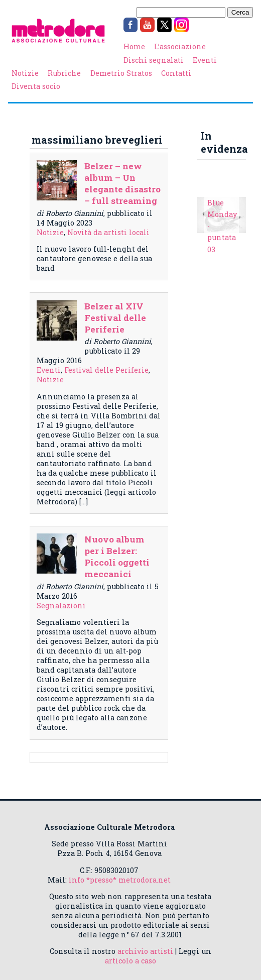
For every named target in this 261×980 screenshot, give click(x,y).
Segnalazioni (61, 606)
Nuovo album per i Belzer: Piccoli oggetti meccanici (117, 557)
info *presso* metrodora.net (120, 880)
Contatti (176, 73)
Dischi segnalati (154, 60)
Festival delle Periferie (106, 370)
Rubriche (64, 73)
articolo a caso (130, 961)
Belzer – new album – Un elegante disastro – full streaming (122, 183)
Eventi (205, 60)
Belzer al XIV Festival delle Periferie (115, 318)
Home (134, 46)
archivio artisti (145, 951)
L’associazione (180, 46)
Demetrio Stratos (121, 73)
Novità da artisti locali (108, 232)
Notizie (25, 73)
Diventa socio (36, 86)
